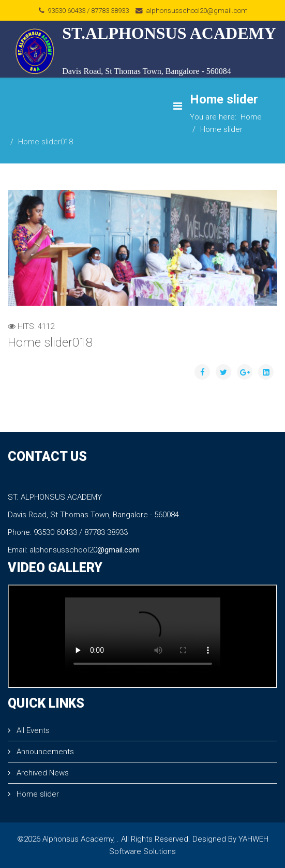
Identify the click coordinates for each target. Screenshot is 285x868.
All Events (32, 730)
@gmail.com (118, 550)
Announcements (44, 752)
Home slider (221, 129)
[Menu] (178, 106)
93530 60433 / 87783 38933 (88, 10)
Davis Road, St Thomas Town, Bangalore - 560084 (147, 71)
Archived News (42, 773)
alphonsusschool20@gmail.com (197, 10)
